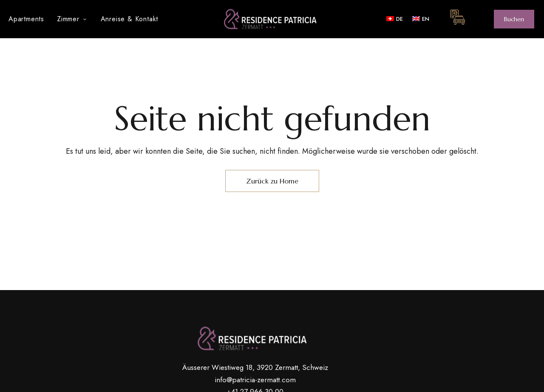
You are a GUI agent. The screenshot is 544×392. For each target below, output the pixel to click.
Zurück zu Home (272, 181)
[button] (514, 19)
